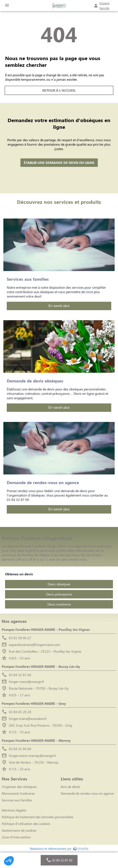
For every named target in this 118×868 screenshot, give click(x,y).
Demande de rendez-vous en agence (87, 793)
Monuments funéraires (18, 793)
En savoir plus (59, 306)
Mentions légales (14, 810)
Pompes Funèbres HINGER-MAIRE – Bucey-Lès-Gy (41, 666)
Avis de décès (70, 787)
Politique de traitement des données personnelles (38, 817)
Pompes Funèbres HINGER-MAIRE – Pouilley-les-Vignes (46, 629)
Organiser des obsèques (19, 787)
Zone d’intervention (16, 837)
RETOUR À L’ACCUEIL (59, 90)
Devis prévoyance (59, 594)
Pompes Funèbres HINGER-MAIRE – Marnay (36, 740)
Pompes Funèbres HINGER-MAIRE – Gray (34, 703)
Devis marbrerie (59, 604)
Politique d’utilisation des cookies (26, 824)
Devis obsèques (59, 584)
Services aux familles (17, 800)
